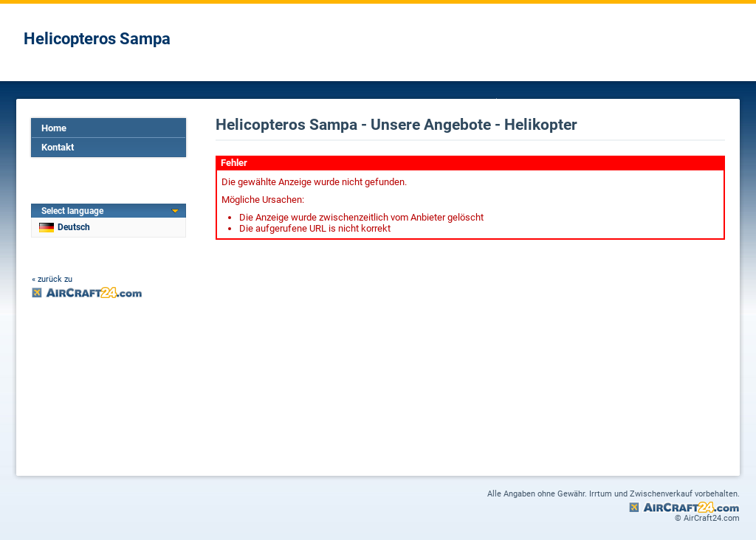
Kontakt (58, 147)
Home (54, 128)
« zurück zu (52, 279)
